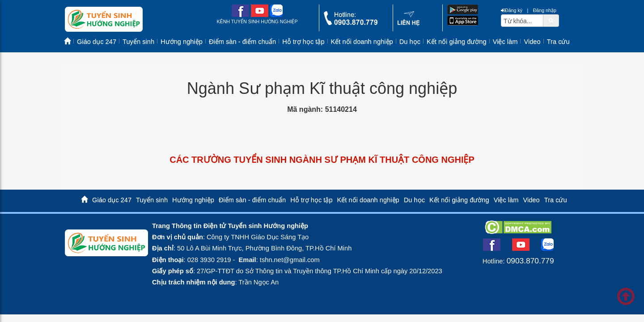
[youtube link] (260, 15)
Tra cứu (558, 42)
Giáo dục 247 (97, 42)
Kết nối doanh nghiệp (362, 42)
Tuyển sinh (138, 42)
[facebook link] (240, 15)
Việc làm (505, 42)
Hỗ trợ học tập (303, 42)
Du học (410, 42)
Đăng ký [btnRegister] (512, 10)
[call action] (351, 23)
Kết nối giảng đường (457, 42)
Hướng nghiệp (182, 42)
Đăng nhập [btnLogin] (545, 10)
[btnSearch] (551, 20)
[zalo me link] (276, 15)
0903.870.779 (530, 261)
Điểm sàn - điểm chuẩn (242, 42)
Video (532, 42)
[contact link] (409, 24)
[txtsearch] (522, 21)
